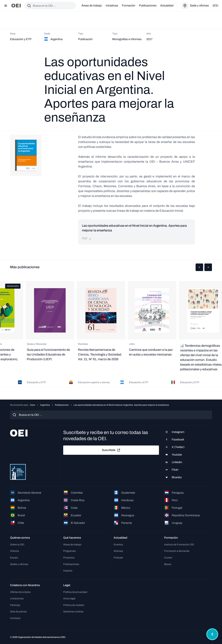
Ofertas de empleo (20, 592)
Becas (168, 564)
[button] (199, 267)
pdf (87, 238)
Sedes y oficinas (19, 564)
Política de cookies (74, 605)
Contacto (15, 618)
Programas (69, 551)
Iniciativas (112, 6)
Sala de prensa (18, 612)
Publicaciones (148, 6)
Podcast (118, 558)
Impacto (68, 571)
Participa (15, 605)
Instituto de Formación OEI (179, 545)
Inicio (32, 405)
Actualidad (167, 6)
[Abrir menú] (6, 6)
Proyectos (69, 558)
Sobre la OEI (17, 545)
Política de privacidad (75, 592)
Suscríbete (111, 450)
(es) (215, 6)
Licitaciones (17, 598)
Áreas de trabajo (92, 6)
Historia (14, 551)
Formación (129, 6)
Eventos (118, 545)
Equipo (14, 558)
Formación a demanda (177, 551)
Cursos (168, 558)
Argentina (45, 405)
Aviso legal (69, 598)
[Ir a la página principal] (16, 6)
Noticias (118, 551)
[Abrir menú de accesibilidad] (212, 634)
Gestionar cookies (73, 612)
